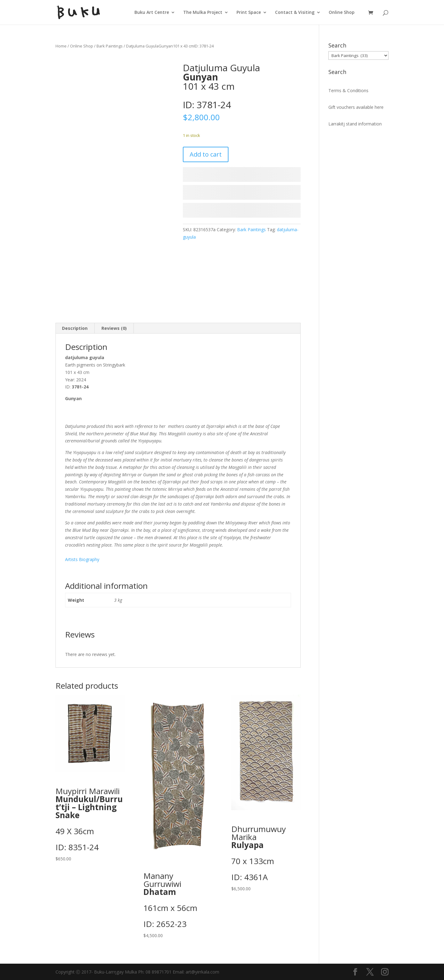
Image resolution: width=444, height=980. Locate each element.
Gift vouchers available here (356, 107)
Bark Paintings (110, 46)
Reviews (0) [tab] (114, 328)
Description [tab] (75, 328)
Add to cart (206, 154)
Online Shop (342, 13)
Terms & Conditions (348, 90)
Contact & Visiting (295, 13)
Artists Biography (82, 559)
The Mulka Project (203, 13)
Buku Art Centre (152, 13)
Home (61, 46)
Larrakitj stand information (355, 124)
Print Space (249, 13)
